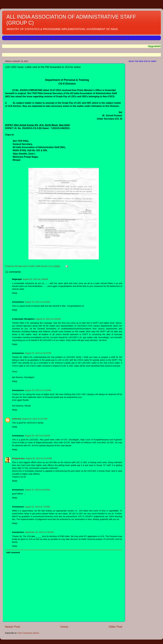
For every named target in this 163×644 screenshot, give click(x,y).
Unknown (17, 419)
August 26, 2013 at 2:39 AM (37, 436)
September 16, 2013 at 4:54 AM (39, 532)
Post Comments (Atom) (28, 633)
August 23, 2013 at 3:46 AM (35, 279)
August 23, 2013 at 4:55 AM (48, 319)
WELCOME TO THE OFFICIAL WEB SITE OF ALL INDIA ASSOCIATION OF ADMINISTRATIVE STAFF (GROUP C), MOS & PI (65, 38)
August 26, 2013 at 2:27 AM (35, 419)
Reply (15, 293)
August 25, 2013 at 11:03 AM (38, 390)
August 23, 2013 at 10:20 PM (38, 353)
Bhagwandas (18, 458)
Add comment (13, 552)
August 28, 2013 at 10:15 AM (39, 458)
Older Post (115, 627)
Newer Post (12, 627)
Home (64, 627)
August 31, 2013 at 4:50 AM (37, 490)
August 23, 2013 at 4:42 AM (37, 302)
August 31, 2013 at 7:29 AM (37, 507)
